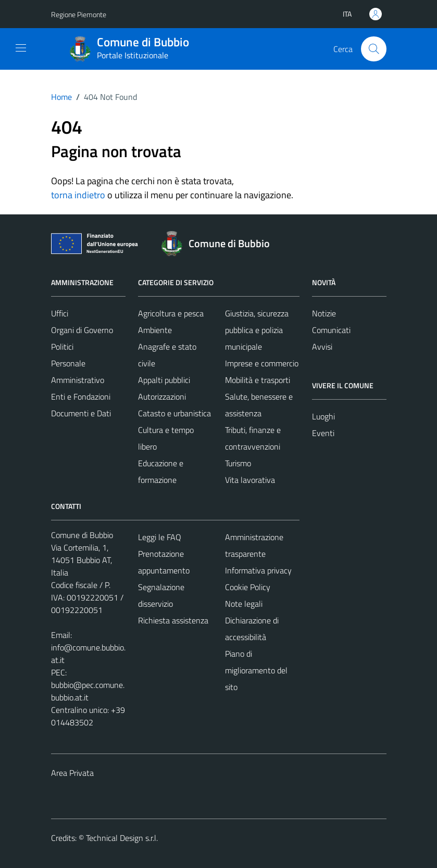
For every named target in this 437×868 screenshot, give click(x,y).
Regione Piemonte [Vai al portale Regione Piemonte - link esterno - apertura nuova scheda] (79, 14)
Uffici (60, 313)
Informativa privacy (258, 570)
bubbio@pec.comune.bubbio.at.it (88, 691)
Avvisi (322, 347)
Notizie (324, 313)
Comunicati (331, 330)
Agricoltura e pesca (171, 313)
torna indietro (78, 195)
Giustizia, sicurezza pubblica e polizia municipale (257, 330)
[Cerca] (373, 49)
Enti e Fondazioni (81, 397)
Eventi (323, 433)
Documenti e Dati (81, 413)
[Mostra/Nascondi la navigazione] (21, 48)
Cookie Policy (248, 587)
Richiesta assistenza (173, 620)
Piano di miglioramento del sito (256, 670)
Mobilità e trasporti (258, 380)
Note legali (244, 604)
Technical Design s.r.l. (122, 838)
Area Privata (72, 773)
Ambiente (155, 330)
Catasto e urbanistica (174, 413)
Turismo (238, 463)
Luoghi (323, 416)
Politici (62, 347)
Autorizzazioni (162, 397)
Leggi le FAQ (160, 537)
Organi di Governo (82, 330)
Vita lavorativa (250, 480)
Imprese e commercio (262, 363)
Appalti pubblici (164, 380)
